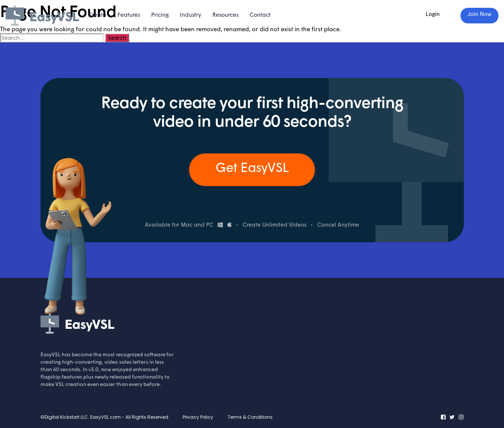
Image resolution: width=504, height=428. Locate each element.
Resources (225, 15)
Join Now (479, 15)
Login (433, 15)
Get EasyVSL (252, 169)
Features (129, 15)
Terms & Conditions (250, 417)
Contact (260, 15)
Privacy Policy (198, 417)
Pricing (160, 15)
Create (97, 15)
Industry (191, 15)
